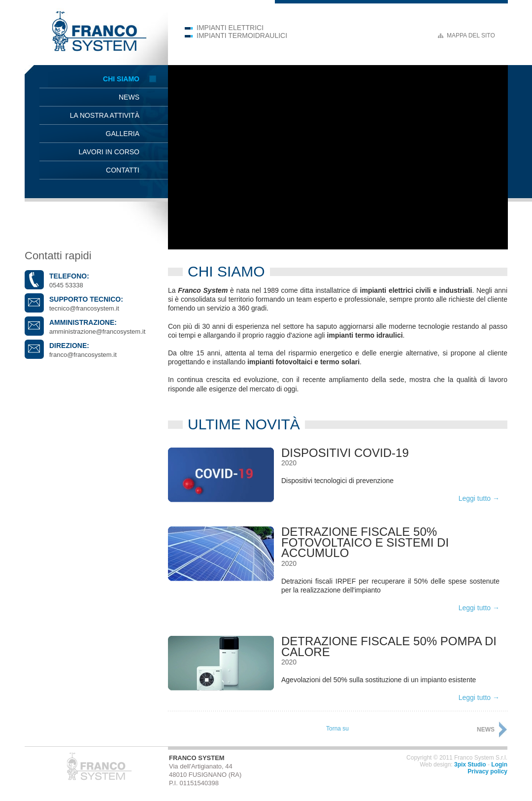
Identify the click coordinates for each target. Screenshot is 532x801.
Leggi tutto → (479, 498)
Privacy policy (487, 771)
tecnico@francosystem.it (84, 308)
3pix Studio (470, 765)
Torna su (337, 729)
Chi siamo (121, 79)
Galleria (123, 134)
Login (499, 765)
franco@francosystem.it (83, 355)
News (129, 97)
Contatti (123, 170)
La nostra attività (105, 115)
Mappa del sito (471, 35)
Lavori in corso (109, 152)
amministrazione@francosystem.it (97, 331)
